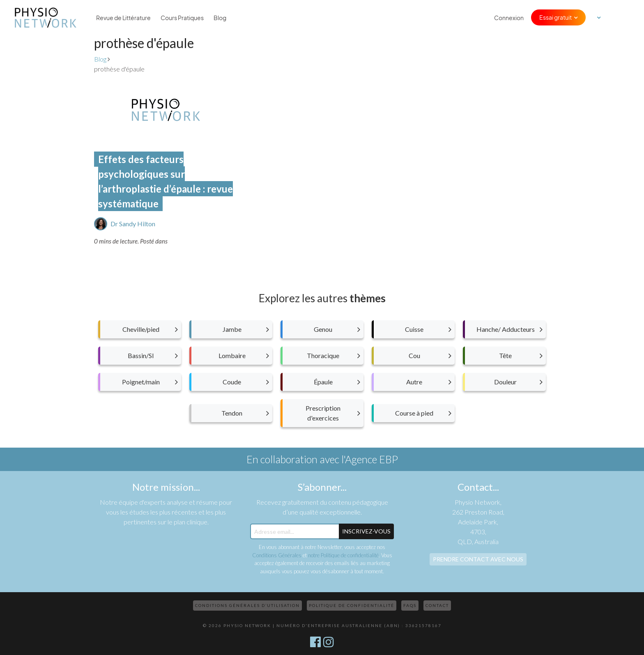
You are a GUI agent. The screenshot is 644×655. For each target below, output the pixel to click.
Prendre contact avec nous (478, 559)
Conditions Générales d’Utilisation (247, 605)
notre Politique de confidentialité (343, 555)
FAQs (410, 605)
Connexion (509, 18)
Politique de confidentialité (352, 605)
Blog (220, 18)
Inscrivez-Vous (366, 531)
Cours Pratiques (182, 18)
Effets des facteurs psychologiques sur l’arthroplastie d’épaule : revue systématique (166, 181)
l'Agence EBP (370, 459)
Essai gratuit (555, 17)
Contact (437, 605)
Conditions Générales (277, 555)
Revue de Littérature (123, 18)
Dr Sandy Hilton (133, 224)
